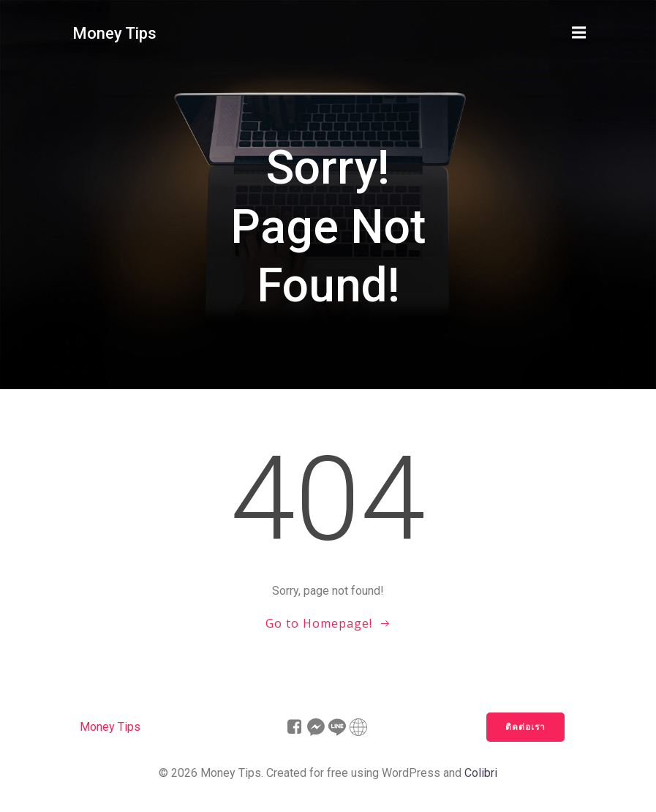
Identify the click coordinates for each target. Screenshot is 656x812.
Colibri (481, 773)
